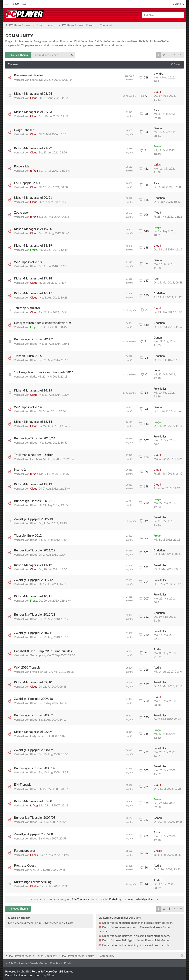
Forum (15, 4)
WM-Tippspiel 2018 (28, 262)
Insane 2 (20, 470)
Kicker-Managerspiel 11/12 (33, 565)
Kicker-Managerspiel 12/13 (33, 484)
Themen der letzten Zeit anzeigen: (59, 899)
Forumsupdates (25, 851)
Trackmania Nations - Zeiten (34, 455)
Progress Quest (25, 866)
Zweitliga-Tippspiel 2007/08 (33, 834)
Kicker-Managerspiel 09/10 (33, 683)
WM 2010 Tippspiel (28, 668)
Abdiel (158, 649)
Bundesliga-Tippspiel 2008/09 (35, 768)
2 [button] (164, 55)
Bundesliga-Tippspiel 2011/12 (35, 551)
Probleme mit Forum (28, 76)
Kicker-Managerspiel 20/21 (33, 198)
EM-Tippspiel (23, 785)
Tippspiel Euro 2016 (28, 356)
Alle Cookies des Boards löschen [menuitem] (27, 963)
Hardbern (36, 459)
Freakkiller (160, 389)
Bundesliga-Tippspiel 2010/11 (35, 615)
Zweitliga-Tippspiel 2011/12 (33, 580)
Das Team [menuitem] (56, 963)
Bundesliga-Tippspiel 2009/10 (35, 715)
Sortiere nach (112, 899)
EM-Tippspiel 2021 (27, 183)
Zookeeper (22, 213)
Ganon (158, 128)
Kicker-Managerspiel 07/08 (33, 801)
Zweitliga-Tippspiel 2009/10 (33, 699)
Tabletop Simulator (27, 308)
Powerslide (22, 167)
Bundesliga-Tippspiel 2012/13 (35, 501)
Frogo (157, 146)
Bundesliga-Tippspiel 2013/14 (35, 439)
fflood (157, 213)
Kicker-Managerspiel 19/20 (33, 229)
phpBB (25, 972)
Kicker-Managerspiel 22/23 (33, 112)
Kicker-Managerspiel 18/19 (33, 246)
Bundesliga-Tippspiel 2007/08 (35, 818)
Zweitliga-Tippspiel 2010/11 (33, 633)
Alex (156, 110)
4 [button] (175, 55)
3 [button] (169, 55)
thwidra (158, 74)
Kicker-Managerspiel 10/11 (33, 597)
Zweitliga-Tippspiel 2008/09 (33, 750)
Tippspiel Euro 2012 (28, 536)
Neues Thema (18, 55)
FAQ (24, 4)
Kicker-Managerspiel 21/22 (33, 148)
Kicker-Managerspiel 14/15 (33, 391)
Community (19, 36)
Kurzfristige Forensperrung (33, 882)
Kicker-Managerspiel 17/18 (33, 279)
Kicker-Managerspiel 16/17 (33, 293)
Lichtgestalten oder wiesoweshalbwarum (43, 323)
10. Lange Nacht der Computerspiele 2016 (44, 372)
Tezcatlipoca (38, 655)
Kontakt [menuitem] (69, 963)
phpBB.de (48, 975)
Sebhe (34, 80)
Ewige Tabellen (24, 130)
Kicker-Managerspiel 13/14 (33, 422)
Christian (159, 198)
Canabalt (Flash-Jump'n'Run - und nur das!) (44, 651)
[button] (181, 55)
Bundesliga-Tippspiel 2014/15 (35, 339)
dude (33, 377)
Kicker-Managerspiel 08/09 (33, 732)
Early (33, 736)
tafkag (34, 171)
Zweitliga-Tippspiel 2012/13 (33, 519)
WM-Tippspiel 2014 (28, 407)
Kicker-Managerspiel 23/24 (33, 94)
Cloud (34, 98)
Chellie (34, 855)
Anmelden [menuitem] (179, 4)
